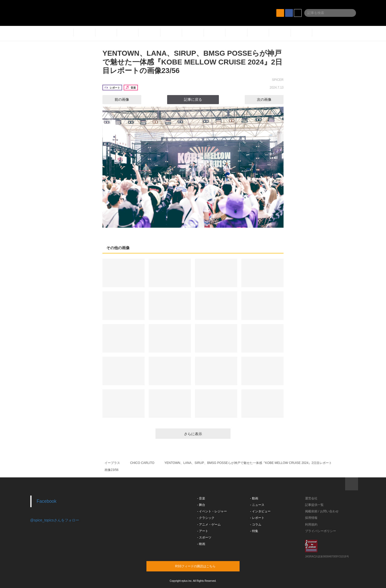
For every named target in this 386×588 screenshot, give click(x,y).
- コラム (256, 525)
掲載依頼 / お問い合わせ (322, 511)
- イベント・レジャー (212, 511)
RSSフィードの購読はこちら (203, 566)
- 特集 (254, 531)
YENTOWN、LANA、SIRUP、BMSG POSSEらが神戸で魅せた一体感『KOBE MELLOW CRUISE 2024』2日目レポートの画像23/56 (192, 62)
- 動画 (254, 498)
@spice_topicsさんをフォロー (55, 520)
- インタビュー (260, 511)
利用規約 (311, 525)
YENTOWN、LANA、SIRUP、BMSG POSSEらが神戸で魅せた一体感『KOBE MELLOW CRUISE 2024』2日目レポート (248, 463)
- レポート (257, 518)
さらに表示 (193, 434)
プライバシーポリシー (321, 531)
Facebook (47, 501)
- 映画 (201, 544)
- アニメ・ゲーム (209, 525)
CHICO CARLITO (142, 463)
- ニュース (257, 505)
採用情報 (311, 518)
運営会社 (311, 498)
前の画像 (117, 99)
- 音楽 (201, 498)
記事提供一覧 (314, 505)
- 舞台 (201, 505)
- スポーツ (204, 537)
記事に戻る (193, 99)
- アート (203, 531)
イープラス (112, 463)
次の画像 (269, 99)
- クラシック (206, 518)
